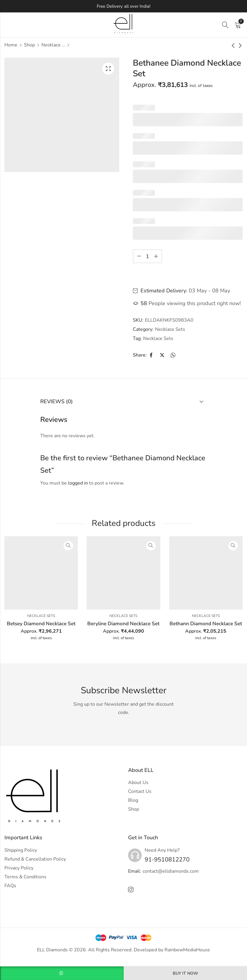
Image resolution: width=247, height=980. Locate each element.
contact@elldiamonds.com (171, 871)
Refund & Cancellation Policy (35, 859)
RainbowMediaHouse (187, 950)
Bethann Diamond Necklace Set (206, 624)
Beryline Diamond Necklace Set (123, 624)
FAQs (10, 886)
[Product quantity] (148, 256)
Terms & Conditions (25, 877)
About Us (138, 783)
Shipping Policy (21, 850)
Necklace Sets (53, 45)
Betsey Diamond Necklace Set (41, 624)
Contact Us (140, 791)
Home (11, 45)
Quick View (68, 546)
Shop (29, 45)
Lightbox (108, 69)
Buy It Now (185, 973)
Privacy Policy (19, 868)
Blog (133, 800)
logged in (78, 483)
